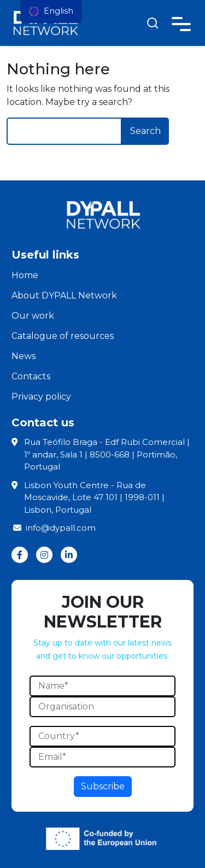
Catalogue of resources (63, 336)
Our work (33, 316)
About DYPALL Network (64, 295)
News (24, 356)
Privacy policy (41, 397)
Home (25, 275)
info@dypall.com (54, 528)
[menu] (51, 11)
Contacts (31, 376)
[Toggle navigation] (181, 22)
